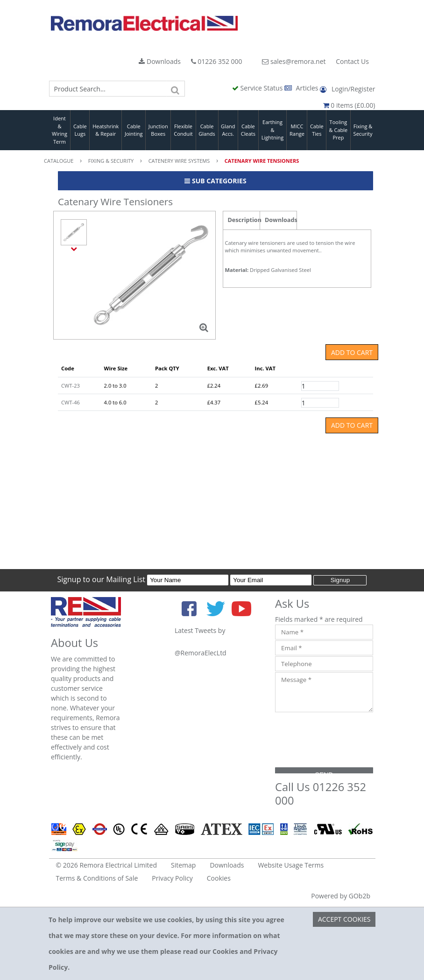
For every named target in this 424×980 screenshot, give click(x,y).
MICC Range (297, 130)
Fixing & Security (363, 130)
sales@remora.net (294, 61)
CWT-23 (71, 386)
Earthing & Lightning (272, 130)
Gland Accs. (228, 130)
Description (244, 220)
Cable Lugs (80, 130)
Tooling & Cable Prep (339, 130)
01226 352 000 (217, 61)
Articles (302, 88)
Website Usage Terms (291, 865)
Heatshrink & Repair (106, 130)
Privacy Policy (172, 878)
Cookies (219, 878)
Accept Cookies (344, 919)
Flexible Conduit (183, 130)
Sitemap (183, 865)
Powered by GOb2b (341, 896)
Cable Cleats (248, 130)
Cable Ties (317, 130)
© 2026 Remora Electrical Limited (107, 865)
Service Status (258, 88)
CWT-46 (71, 402)
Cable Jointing (134, 130)
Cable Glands (207, 130)
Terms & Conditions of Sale (97, 878)
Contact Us (352, 61)
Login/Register (347, 89)
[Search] (176, 89)
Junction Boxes (158, 130)
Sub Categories (215, 181)
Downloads (160, 61)
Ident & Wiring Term (60, 130)
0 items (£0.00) (349, 105)
